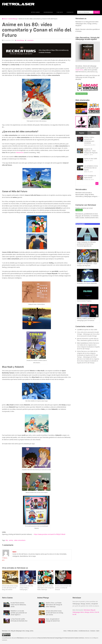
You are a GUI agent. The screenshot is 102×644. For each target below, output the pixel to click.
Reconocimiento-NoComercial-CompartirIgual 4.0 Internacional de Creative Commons (61, 638)
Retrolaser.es (82, 72)
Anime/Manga (48, 12)
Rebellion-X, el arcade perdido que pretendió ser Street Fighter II (19, 613)
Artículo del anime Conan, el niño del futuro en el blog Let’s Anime (54, 613)
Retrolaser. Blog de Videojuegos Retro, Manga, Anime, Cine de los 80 (86, 612)
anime (11, 540)
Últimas (94, 133)
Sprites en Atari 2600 (91, 330)
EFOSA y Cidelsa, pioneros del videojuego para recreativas (86, 319)
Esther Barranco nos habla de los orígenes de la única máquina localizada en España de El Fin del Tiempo (88, 346)
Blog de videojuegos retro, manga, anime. (22, 631)
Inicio (5, 19)
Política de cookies (73, 631)
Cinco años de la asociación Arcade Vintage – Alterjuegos (88, 333)
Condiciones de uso (84, 631)
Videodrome (20, 152)
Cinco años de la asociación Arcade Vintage (88, 335)
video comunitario (20, 540)
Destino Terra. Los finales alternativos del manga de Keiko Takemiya (54, 605)
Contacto (70, 12)
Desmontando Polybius (84, 301)
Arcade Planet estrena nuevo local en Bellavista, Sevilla (18, 605)
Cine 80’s (60, 12)
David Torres (79, 70)
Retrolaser (5, 631)
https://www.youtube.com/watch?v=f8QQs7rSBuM (50, 534)
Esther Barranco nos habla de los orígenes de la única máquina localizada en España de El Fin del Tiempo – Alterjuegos (87, 354)
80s (7, 540)
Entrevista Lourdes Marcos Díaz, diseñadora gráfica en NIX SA (88, 339)
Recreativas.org (92, 72)
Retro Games (35, 12)
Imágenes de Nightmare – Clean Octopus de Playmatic (87, 265)
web (87, 75)
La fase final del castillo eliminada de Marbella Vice (19, 620)
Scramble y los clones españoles (87, 283)
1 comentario (30, 40)
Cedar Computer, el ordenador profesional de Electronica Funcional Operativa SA (86, 244)
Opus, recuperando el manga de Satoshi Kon (53, 620)
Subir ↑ (98, 631)
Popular (82, 133)
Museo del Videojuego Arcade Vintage (87, 76)
